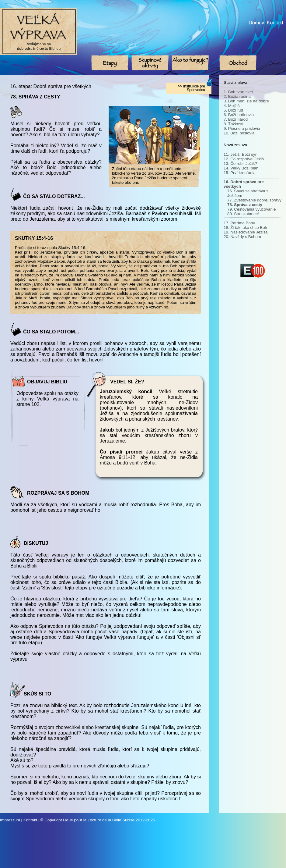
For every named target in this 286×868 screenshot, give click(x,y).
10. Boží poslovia (239, 133)
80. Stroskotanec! (243, 214)
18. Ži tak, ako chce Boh (245, 228)
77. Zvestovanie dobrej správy (254, 200)
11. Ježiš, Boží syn (241, 154)
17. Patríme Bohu (239, 223)
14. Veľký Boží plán (241, 168)
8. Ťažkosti (233, 124)
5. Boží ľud (233, 110)
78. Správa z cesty (245, 205)
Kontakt (275, 23)
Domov (256, 23)
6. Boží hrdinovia (239, 115)
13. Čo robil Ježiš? (240, 164)
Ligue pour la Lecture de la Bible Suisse (99, 820)
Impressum (10, 820)
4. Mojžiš (232, 106)
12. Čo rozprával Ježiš (244, 159)
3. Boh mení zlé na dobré (246, 101)
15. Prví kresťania (240, 173)
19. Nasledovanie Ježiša (246, 232)
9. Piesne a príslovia (242, 128)
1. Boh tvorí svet (238, 92)
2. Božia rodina (237, 96)
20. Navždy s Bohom (242, 237)
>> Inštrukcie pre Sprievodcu (192, 88)
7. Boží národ (236, 119)
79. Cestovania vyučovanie (251, 209)
